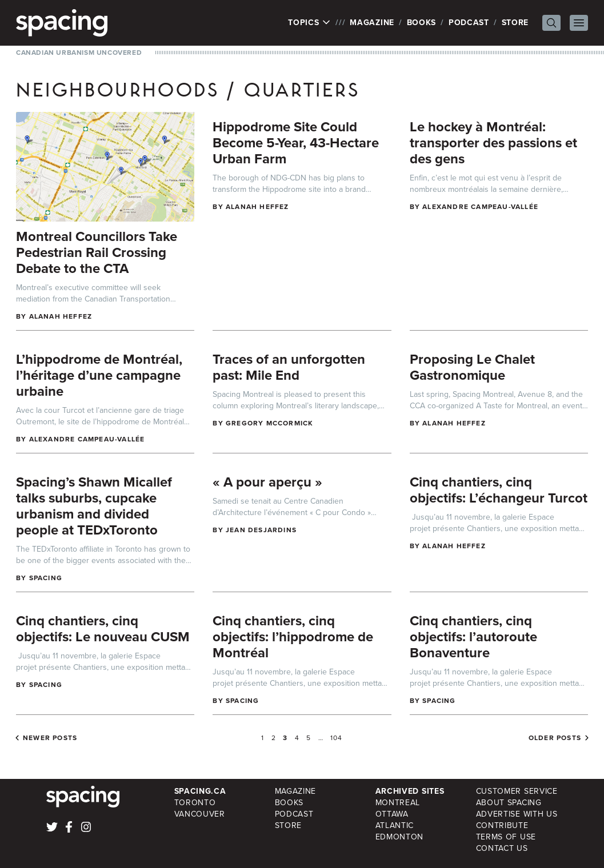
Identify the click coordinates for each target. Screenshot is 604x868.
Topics (309, 23)
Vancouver (200, 814)
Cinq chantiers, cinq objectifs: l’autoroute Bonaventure (473, 637)
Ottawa (392, 814)
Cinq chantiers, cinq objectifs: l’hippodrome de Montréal (293, 637)
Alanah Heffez (61, 316)
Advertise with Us (517, 814)
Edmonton (400, 837)
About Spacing (509, 803)
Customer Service (517, 791)
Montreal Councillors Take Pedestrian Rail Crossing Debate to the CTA (97, 252)
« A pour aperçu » (267, 482)
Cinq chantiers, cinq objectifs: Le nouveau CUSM (103, 629)
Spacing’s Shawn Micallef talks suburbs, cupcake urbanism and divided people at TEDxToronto (94, 506)
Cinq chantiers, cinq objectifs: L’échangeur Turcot (499, 490)
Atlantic (395, 825)
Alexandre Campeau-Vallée (480, 207)
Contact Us (502, 848)
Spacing (46, 578)
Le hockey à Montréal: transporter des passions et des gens (493, 143)
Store (515, 23)
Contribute (502, 825)
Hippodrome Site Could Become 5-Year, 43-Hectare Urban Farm (296, 143)
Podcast (469, 23)
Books (422, 23)
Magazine (372, 23)
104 (337, 738)
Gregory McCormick (269, 423)
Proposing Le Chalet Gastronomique (472, 367)
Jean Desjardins (261, 530)
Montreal (398, 803)
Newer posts (50, 738)
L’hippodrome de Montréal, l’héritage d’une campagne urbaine (99, 375)
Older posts (555, 738)
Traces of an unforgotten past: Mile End (289, 367)
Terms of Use (506, 837)
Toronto (195, 803)
